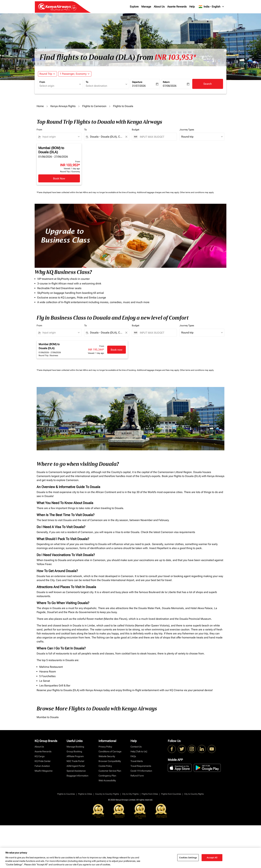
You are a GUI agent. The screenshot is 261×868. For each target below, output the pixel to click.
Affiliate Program (75, 756)
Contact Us (136, 747)
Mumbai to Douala (48, 717)
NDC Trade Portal (75, 761)
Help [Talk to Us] (139, 751)
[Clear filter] (126, 137)
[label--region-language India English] (212, 7)
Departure (137, 82)
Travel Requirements (141, 766)
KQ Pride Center (43, 761)
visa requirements (185, 532)
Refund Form (137, 776)
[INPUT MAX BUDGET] (157, 137)
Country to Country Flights (107, 794)
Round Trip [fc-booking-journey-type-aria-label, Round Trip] (46, 74)
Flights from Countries (171, 794)
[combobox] (59, 86)
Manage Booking (75, 747)
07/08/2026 (170, 86)
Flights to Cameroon (94, 106)
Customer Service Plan (110, 771)
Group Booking (74, 751)
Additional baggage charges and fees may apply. (158, 192)
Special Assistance (76, 771)
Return (166, 82)
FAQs (133, 756)
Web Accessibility (107, 780)
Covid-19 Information (141, 771)
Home (40, 106)
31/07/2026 (139, 86)
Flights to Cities (85, 794)
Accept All (212, 857)
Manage (146, 7)
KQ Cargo (40, 756)
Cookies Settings (188, 857)
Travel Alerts (137, 761)
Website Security (107, 756)
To (87, 82)
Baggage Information (77, 776)
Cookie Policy (105, 766)
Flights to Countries (66, 794)
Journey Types (187, 130)
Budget (135, 130)
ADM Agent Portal (76, 766)
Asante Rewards (177, 7)
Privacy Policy (105, 747)
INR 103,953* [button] (175, 57)
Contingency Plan (107, 776)
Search (208, 84)
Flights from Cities (150, 794)
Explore (134, 7)
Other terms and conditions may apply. (197, 192)
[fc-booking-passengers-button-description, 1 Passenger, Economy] (73, 74)
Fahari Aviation (42, 766)
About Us (159, 7)
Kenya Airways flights (63, 106)
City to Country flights (194, 794)
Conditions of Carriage (110, 751)
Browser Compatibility (110, 761)
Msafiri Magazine (44, 771)
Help (192, 7)
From (42, 82)
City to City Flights (130, 794)
